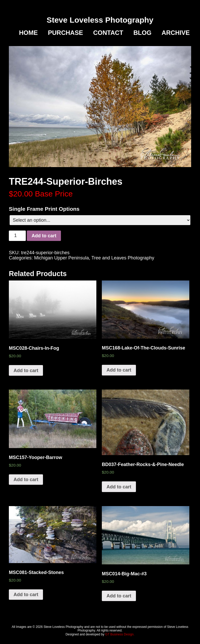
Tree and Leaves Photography (123, 258)
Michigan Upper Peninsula (61, 258)
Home (28, 33)
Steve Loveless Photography (100, 20)
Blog (142, 33)
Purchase (65, 33)
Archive (176, 33)
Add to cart (44, 236)
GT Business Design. (120, 634)
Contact (108, 33)
